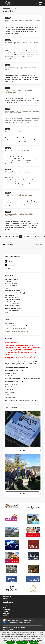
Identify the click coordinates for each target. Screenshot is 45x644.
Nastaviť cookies (34, 642)
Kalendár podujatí (8, 602)
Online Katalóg (7, 609)
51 (21, 237)
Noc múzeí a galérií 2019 (14, 132)
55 (35, 237)
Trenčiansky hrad (8, 596)
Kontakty (6, 615)
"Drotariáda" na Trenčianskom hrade (18, 195)
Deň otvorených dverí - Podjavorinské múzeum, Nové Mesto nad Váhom (22, 112)
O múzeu (6, 598)
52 (24, 237)
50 (17, 237)
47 (6, 237)
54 (32, 237)
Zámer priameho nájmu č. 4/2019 (17, 151)
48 (10, 237)
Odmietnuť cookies (22, 642)
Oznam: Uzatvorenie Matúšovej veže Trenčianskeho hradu (18, 91)
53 (28, 237)
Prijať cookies (11, 642)
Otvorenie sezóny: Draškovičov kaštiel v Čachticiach (19, 215)
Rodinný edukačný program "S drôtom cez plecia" (20, 69)
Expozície (6, 604)
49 (13, 237)
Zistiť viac (23, 450)
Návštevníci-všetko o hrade (13, 326)
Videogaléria (7, 613)
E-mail (6, 312)
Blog (4, 608)
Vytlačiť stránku (8, 245)
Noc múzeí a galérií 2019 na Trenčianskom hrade (22, 43)
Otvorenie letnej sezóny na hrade (17, 172)
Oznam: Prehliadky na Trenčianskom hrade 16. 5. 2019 (23, 21)
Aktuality (6, 600)
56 (39, 237)
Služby (5, 606)
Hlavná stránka (6, 8)
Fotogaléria (6, 611)
